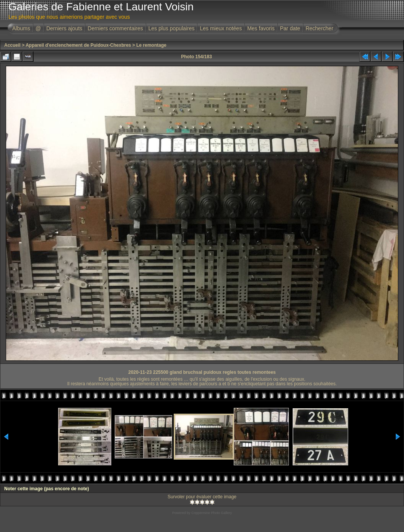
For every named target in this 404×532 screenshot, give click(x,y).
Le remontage (151, 45)
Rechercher (319, 28)
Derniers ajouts (64, 28)
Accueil (12, 45)
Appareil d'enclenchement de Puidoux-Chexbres (78, 45)
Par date (290, 28)
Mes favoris (261, 28)
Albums (21, 28)
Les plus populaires (172, 28)
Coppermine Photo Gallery (212, 513)
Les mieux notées (221, 28)
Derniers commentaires (115, 28)
